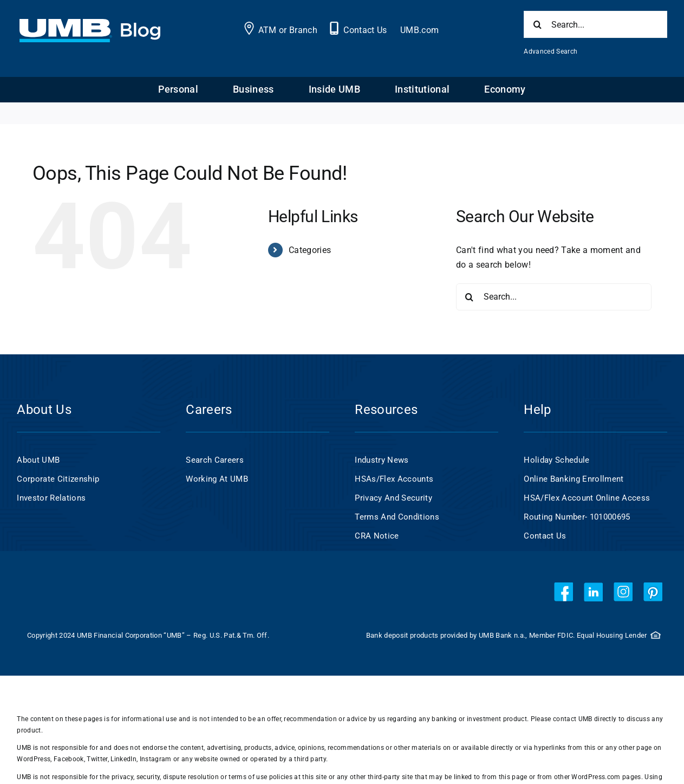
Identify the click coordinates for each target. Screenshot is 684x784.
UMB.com (419, 30)
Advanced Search (551, 51)
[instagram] (623, 592)
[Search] (537, 24)
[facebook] (564, 592)
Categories (310, 250)
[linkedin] (593, 592)
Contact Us (365, 30)
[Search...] (595, 24)
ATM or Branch (288, 30)
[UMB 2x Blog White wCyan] (90, 25)
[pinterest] (653, 592)
